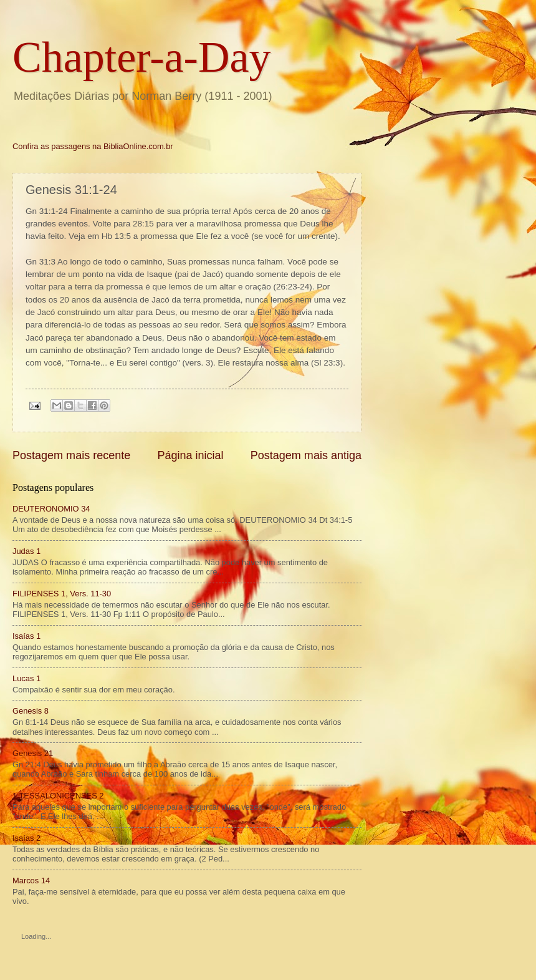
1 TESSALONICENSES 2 (58, 796)
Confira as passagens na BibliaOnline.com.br (93, 146)
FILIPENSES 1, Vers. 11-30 (62, 594)
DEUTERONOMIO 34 (51, 509)
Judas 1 (26, 551)
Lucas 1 (26, 678)
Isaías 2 (26, 838)
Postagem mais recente (71, 455)
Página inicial (190, 455)
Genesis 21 (33, 753)
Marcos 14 (31, 881)
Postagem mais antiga (306, 455)
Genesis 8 (31, 711)
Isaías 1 (26, 636)
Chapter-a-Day (142, 57)
